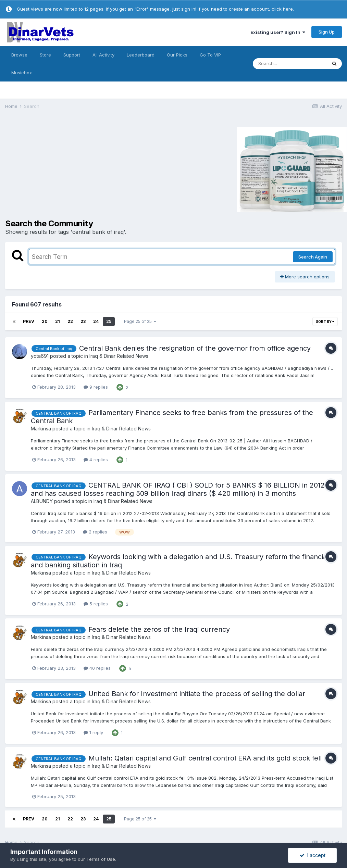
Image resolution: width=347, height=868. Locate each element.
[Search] (290, 64)
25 (109, 321)
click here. (283, 9)
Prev (29, 321)
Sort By (325, 322)
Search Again (313, 257)
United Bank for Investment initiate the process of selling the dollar (197, 694)
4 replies (96, 460)
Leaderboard (141, 55)
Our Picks (177, 55)
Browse (19, 55)
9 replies (96, 387)
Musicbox (22, 73)
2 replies (95, 532)
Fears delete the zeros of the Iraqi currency (159, 629)
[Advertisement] (63, 168)
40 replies (97, 668)
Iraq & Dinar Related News (119, 356)
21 (58, 321)
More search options (305, 277)
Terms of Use (101, 859)
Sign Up (327, 32)
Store (45, 55)
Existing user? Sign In (278, 32)
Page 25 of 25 (140, 321)
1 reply (93, 732)
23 (83, 321)
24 (96, 321)
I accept (313, 855)
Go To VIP (210, 55)
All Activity (103, 55)
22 (70, 321)
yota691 (40, 356)
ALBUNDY (42, 501)
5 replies (96, 604)
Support (72, 55)
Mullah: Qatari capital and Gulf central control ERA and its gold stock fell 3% (212, 758)
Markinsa (41, 429)
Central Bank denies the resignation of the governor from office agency (195, 348)
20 (45, 321)
